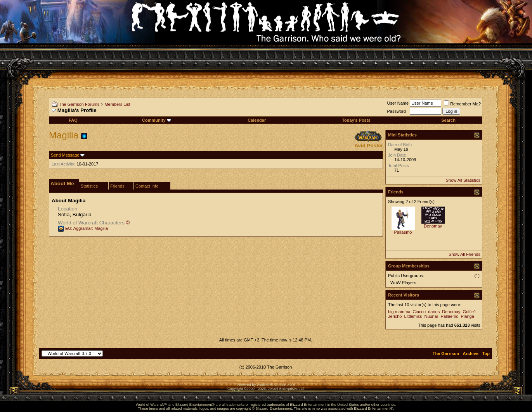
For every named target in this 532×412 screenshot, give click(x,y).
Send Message (65, 155)
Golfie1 (469, 312)
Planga (468, 316)
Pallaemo (403, 232)
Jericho (395, 316)
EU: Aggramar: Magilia (87, 228)
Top (486, 353)
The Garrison (446, 353)
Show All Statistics (463, 180)
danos (434, 312)
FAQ (73, 120)
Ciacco (419, 312)
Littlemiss (413, 316)
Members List (117, 104)
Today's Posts (356, 120)
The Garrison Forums (79, 104)
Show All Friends (464, 254)
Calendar (257, 120)
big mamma (399, 312)
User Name (398, 103)
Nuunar (431, 316)
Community (157, 120)
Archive (471, 353)
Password (397, 111)
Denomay (433, 226)
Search (448, 120)
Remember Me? (462, 104)
